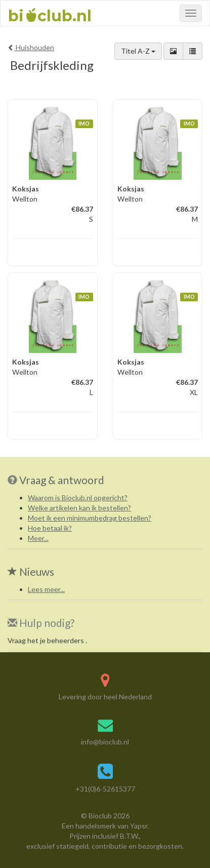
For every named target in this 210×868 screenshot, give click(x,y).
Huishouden (31, 47)
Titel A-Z (138, 51)
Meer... (38, 538)
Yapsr (139, 826)
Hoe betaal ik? (50, 528)
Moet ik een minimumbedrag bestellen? (90, 518)
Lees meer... (46, 589)
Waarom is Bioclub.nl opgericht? (78, 498)
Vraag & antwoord (62, 480)
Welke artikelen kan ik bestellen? (79, 508)
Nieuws (31, 571)
